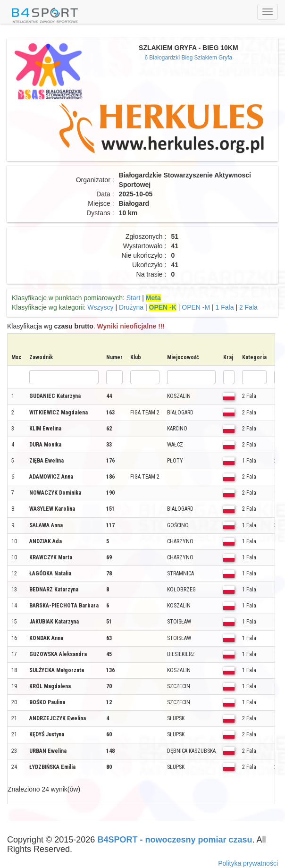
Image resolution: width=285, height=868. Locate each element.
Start (134, 298)
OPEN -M (196, 307)
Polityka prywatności (248, 863)
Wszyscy (100, 307)
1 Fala (225, 307)
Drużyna (131, 307)
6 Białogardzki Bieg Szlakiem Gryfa (188, 58)
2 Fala (248, 307)
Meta (153, 298)
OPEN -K (163, 307)
